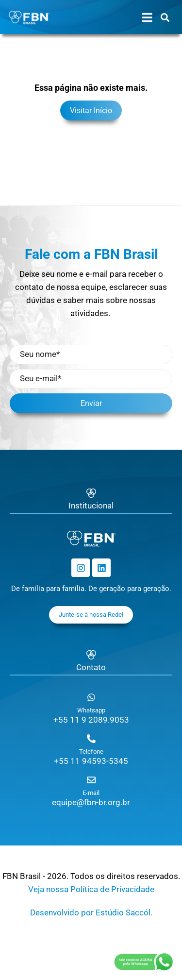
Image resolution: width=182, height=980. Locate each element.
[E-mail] (91, 780)
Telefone (91, 752)
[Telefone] (91, 739)
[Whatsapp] (91, 697)
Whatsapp (91, 710)
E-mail (91, 793)
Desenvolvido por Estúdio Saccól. (91, 912)
